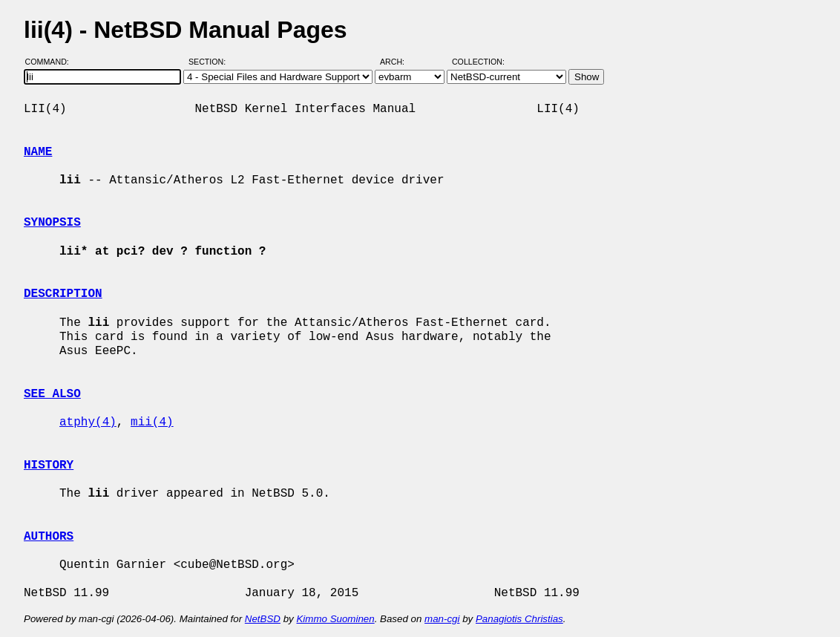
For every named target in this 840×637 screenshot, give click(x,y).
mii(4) (152, 422)
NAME (38, 152)
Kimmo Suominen (335, 619)
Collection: (478, 62)
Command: (52, 62)
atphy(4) (88, 422)
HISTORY (49, 465)
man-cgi (442, 619)
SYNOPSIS (52, 223)
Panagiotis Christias (519, 619)
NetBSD (263, 619)
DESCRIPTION (63, 294)
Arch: (399, 62)
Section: (210, 62)
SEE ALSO (52, 394)
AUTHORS (49, 537)
